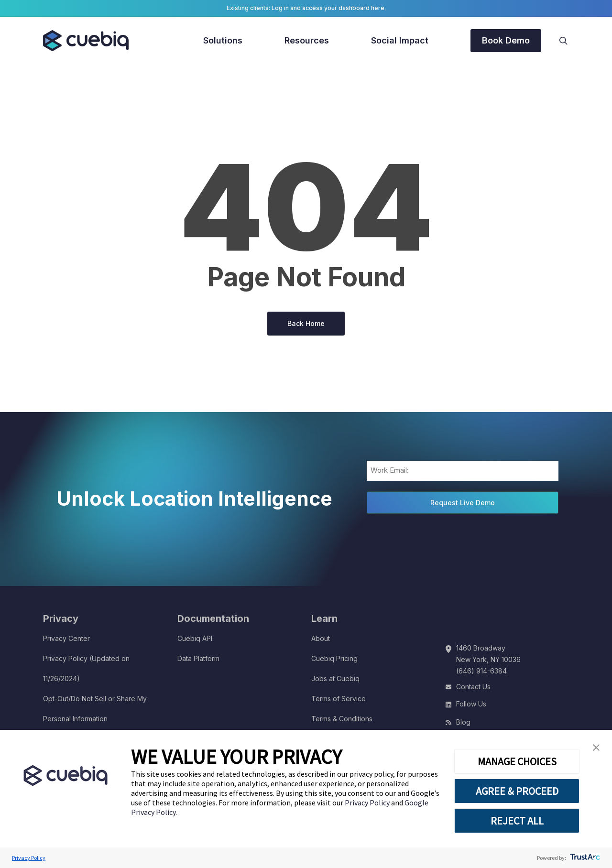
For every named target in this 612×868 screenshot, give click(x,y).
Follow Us (471, 704)
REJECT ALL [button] (517, 821)
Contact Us (473, 687)
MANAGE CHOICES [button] (517, 761)
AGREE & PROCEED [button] (517, 791)
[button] (596, 748)
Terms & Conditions (342, 719)
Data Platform (198, 658)
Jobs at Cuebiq (335, 678)
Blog (463, 722)
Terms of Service (339, 699)
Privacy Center (66, 638)
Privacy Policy (368, 803)
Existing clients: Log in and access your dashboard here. (306, 8)
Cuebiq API (195, 638)
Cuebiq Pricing (334, 658)
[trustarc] (584, 858)
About (321, 638)
